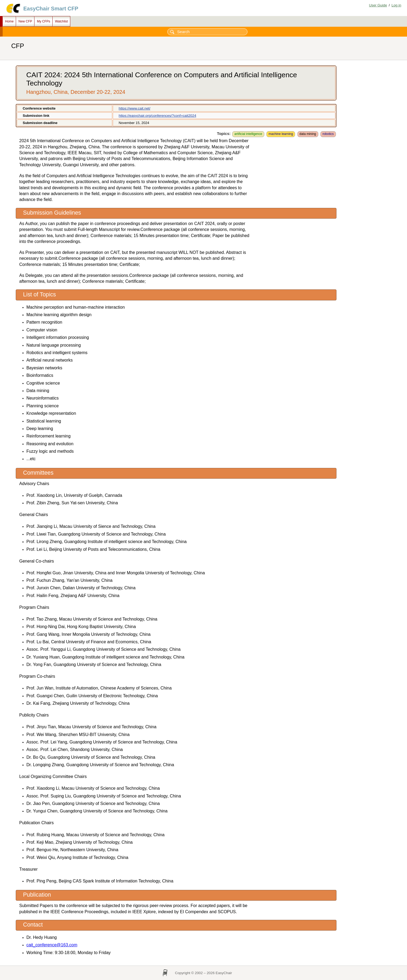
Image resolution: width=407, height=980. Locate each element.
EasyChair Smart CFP (51, 9)
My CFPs (43, 21)
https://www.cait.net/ (135, 108)
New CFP (25, 21)
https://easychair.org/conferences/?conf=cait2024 (157, 116)
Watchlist (61, 21)
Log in (396, 5)
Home (9, 21)
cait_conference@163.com (52, 945)
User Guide (378, 5)
